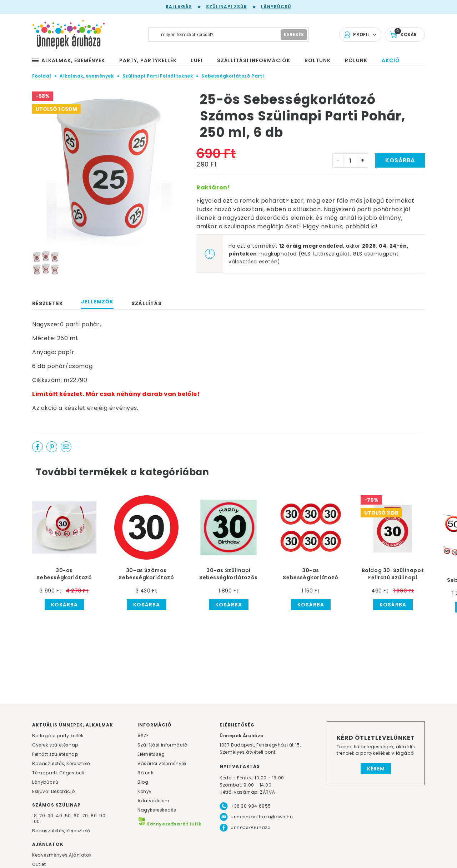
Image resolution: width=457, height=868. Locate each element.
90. (103, 816)
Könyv (145, 791)
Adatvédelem (154, 801)
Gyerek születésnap (55, 745)
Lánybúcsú (276, 7)
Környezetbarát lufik (170, 824)
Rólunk (145, 773)
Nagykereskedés (157, 810)
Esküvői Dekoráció (53, 791)
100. (37, 821)
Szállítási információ (162, 745)
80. (95, 816)
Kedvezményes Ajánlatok (62, 855)
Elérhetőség (151, 754)
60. (78, 816)
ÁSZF (143, 736)
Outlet (39, 864)
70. (87, 816)
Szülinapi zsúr (227, 7)
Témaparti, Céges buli (58, 773)
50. (69, 816)
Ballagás (179, 7)
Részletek (48, 303)
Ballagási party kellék (58, 736)
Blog (143, 782)
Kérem (376, 769)
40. (60, 816)
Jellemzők (97, 302)
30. (51, 816)
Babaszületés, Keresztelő (61, 763)
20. (43, 816)
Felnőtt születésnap (55, 754)
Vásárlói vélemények (162, 763)
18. (35, 816)
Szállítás (147, 303)
